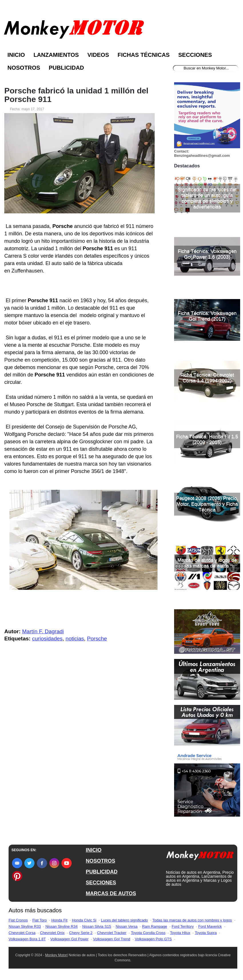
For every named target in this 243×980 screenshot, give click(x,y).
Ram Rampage (155, 926)
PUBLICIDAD (102, 872)
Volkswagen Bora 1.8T (27, 939)
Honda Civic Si (84, 920)
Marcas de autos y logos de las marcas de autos (207, 563)
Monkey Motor (56, 955)
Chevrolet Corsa (22, 933)
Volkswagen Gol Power (69, 939)
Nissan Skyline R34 (62, 926)
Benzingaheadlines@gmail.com (202, 156)
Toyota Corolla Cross (148, 933)
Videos (98, 55)
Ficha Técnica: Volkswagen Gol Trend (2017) (207, 316)
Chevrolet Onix (52, 933)
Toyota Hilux (180, 933)
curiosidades (47, 639)
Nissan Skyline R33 (25, 926)
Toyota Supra (206, 933)
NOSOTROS (100, 861)
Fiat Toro (39, 920)
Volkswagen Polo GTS (153, 939)
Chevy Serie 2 (81, 933)
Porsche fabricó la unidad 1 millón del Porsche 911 (76, 95)
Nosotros (24, 68)
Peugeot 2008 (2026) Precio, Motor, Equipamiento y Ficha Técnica (207, 504)
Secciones (195, 55)
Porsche (97, 639)
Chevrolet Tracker (112, 933)
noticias (75, 639)
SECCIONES (101, 883)
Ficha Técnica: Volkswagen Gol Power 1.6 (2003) (207, 254)
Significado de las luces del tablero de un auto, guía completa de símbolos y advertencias (207, 198)
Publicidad (66, 68)
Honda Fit (59, 920)
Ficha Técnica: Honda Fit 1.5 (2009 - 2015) (207, 439)
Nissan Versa (127, 926)
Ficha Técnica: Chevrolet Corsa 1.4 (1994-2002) (207, 378)
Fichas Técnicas (144, 55)
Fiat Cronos (18, 920)
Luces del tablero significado (124, 920)
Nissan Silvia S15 (96, 926)
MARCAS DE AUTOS (111, 893)
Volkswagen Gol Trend (111, 939)
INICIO (94, 850)
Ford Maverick (210, 926)
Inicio (16, 55)
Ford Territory (183, 926)
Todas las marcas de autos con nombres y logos (192, 920)
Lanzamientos (56, 55)
